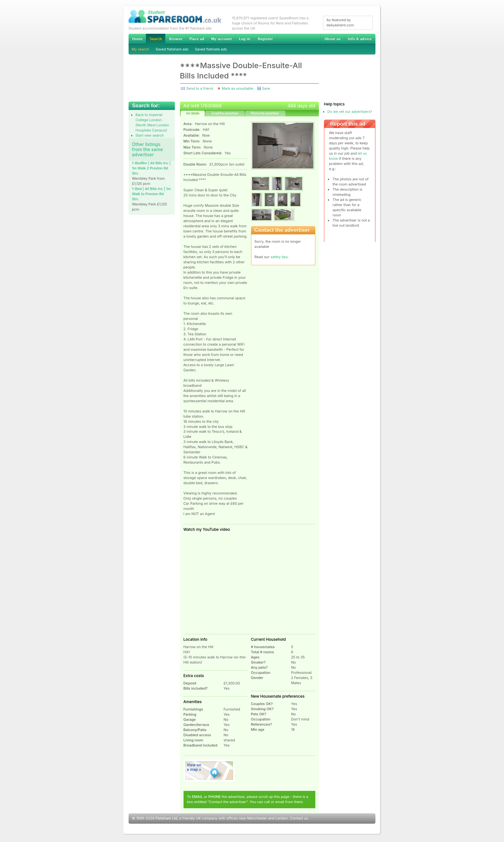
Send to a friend (200, 88)
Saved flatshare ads (172, 49)
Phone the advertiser (265, 113)
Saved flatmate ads (211, 49)
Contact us (299, 818)
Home (137, 39)
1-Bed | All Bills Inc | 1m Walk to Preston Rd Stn (151, 194)
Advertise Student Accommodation (197, 39)
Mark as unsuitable (238, 88)
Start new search (150, 135)
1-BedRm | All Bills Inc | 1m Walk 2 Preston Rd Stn (151, 168)
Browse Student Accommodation (175, 39)
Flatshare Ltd (166, 818)
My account (221, 39)
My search (141, 49)
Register (265, 39)
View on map (209, 771)
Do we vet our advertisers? (350, 112)
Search (156, 39)
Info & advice (360, 39)
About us (332, 39)
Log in (244, 39)
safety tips (279, 257)
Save (266, 88)
